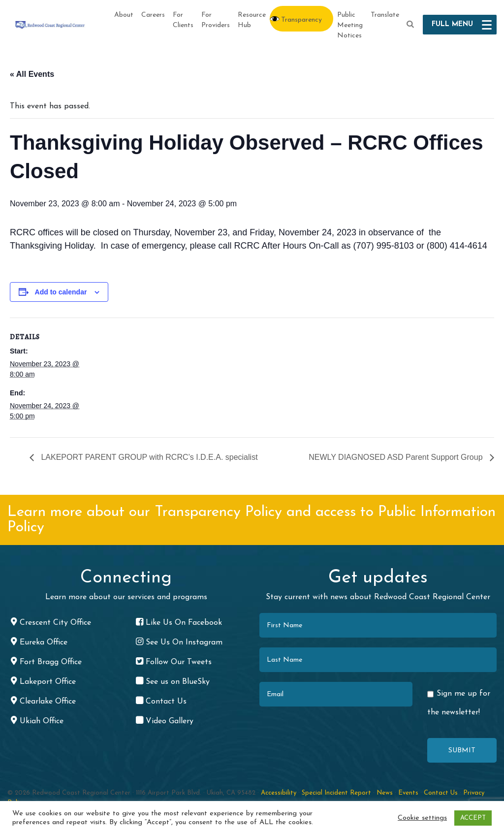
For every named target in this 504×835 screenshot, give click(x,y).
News (385, 793)
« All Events (32, 74)
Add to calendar (61, 292)
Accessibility (279, 793)
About (124, 15)
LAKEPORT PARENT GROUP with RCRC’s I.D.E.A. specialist (148, 457)
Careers (153, 15)
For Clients (183, 20)
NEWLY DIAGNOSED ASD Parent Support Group (397, 457)
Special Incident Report (336, 793)
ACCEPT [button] (473, 818)
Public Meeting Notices (350, 25)
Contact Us (441, 793)
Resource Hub (252, 20)
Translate (385, 15)
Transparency (301, 20)
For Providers (216, 20)
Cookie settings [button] (422, 818)
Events (408, 793)
